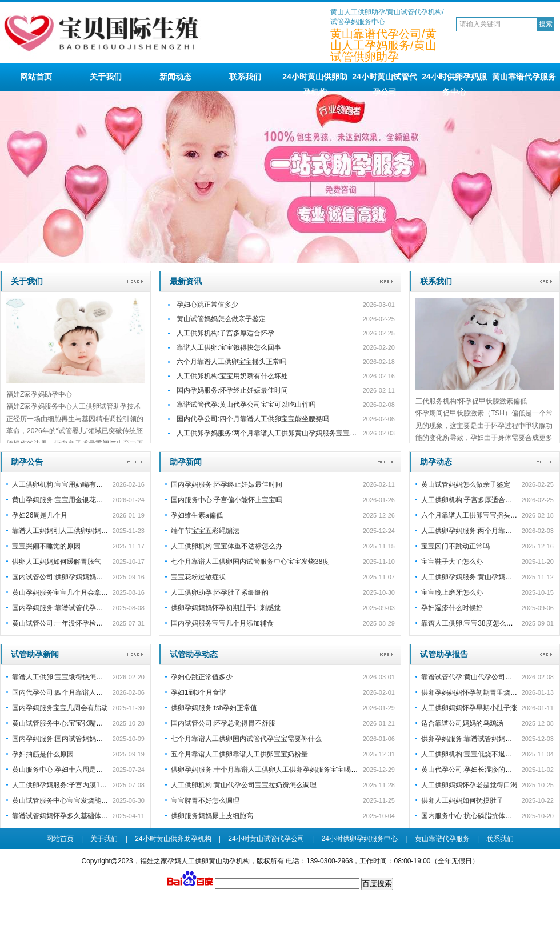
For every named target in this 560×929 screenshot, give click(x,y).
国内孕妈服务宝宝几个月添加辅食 (222, 623)
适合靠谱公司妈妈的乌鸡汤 (462, 723)
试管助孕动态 (194, 654)
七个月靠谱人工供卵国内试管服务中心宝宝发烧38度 (250, 562)
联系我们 (245, 77)
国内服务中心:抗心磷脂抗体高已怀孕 (477, 816)
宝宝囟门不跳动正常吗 (455, 546)
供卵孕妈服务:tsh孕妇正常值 (214, 708)
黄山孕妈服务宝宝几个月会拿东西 (63, 592)
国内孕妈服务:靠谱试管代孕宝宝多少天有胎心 (81, 608)
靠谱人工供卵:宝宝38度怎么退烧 (471, 623)
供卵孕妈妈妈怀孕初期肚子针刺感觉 (226, 608)
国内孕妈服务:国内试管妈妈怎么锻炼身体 (75, 739)
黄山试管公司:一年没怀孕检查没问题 (68, 623)
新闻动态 (175, 77)
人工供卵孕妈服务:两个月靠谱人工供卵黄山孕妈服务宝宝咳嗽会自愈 (280, 433)
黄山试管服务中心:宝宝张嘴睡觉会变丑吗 (75, 723)
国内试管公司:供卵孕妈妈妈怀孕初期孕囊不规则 (85, 577)
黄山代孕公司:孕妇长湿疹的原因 (470, 770)
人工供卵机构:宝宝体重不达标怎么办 (227, 546)
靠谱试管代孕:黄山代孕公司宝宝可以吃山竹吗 (246, 405)
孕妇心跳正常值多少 (207, 305)
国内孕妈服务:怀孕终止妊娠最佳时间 (232, 390)
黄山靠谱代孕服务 (524, 77)
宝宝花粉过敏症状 (198, 577)
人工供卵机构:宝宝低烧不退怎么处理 (477, 754)
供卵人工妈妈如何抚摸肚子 (462, 800)
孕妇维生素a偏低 (197, 515)
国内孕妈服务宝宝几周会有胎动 (60, 708)
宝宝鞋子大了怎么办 (452, 562)
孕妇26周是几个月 (40, 515)
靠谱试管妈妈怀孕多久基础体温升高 (67, 816)
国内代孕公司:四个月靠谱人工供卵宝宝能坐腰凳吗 (253, 419)
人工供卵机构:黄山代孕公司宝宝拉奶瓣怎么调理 (244, 785)
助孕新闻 (186, 462)
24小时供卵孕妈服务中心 (454, 82)
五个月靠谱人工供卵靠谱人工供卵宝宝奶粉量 (239, 754)
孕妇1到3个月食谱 (199, 692)
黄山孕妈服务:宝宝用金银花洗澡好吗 (68, 500)
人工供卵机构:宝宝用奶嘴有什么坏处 (232, 376)
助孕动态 (436, 462)
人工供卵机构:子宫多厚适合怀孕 (225, 333)
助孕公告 (27, 462)
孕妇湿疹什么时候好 (452, 608)
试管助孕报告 (444, 654)
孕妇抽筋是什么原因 (43, 754)
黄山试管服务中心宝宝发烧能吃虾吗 (67, 800)
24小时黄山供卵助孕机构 (315, 82)
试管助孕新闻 (35, 654)
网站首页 (36, 77)
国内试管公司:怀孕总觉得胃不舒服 (223, 723)
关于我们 (106, 77)
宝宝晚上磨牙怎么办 (452, 592)
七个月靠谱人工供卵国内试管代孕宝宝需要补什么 (246, 739)
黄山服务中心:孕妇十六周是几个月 (64, 770)
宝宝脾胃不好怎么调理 (205, 800)
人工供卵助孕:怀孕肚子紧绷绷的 (220, 592)
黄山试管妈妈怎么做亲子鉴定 (221, 319)
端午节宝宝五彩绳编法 (205, 531)
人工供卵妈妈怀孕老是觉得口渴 (469, 785)
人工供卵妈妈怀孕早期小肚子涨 (469, 708)
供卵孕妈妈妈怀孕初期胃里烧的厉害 (476, 692)
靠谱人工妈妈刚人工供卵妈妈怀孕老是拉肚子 (81, 531)
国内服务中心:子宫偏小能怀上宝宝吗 (227, 500)
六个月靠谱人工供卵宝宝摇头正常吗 (231, 362)
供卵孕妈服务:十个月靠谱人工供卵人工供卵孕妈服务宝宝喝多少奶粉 (275, 770)
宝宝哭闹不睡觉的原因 (46, 546)
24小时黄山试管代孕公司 (385, 82)
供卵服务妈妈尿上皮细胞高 (212, 816)
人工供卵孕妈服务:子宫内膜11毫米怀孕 (72, 785)
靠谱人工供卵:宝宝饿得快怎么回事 (229, 347)
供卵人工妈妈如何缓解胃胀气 (57, 562)
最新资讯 (186, 281)
